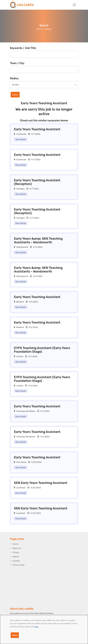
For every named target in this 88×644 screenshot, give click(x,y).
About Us (17, 548)
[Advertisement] (44, 589)
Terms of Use (19, 565)
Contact (16, 561)
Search (15, 95)
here (37, 627)
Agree (15, 635)
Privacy (16, 552)
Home (39, 29)
